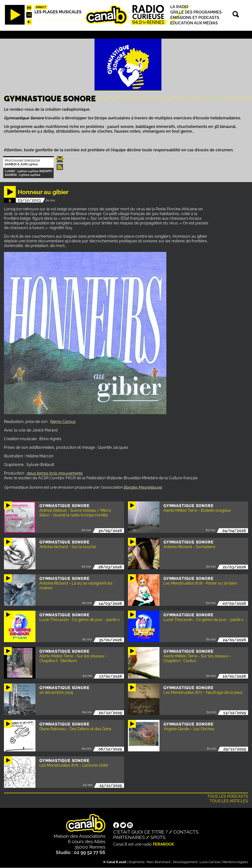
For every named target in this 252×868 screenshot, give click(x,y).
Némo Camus (63, 422)
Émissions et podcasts (195, 18)
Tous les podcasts (228, 796)
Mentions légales (235, 862)
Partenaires (129, 837)
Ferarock (163, 844)
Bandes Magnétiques (143, 487)
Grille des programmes (196, 12)
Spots (158, 837)
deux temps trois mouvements (55, 473)
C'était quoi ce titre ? (141, 832)
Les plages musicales (58, 12)
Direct (41, 7)
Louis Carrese (210, 862)
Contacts (186, 832)
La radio (179, 7)
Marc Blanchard (158, 862)
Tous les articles (229, 801)
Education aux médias (194, 23)
